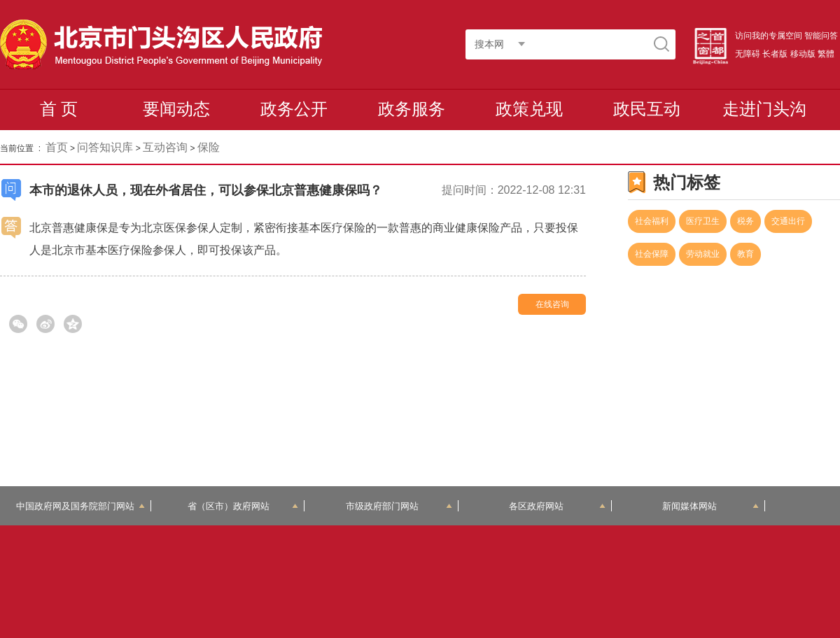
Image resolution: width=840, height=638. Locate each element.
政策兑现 (529, 109)
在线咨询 (552, 304)
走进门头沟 (764, 109)
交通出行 (788, 221)
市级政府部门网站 (399, 506)
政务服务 (412, 109)
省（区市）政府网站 (243, 506)
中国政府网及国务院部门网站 (80, 506)
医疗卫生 (703, 221)
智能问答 (821, 36)
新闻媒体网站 (711, 506)
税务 (745, 221)
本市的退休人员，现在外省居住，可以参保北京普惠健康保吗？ (206, 190)
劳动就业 (703, 254)
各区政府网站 (558, 506)
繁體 (826, 54)
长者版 (775, 54)
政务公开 (294, 109)
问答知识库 (105, 147)
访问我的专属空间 (769, 36)
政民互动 (647, 109)
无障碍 (748, 54)
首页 (57, 147)
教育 (745, 254)
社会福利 (652, 221)
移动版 (803, 54)
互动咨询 (165, 147)
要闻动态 (176, 109)
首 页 (59, 109)
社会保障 (652, 254)
